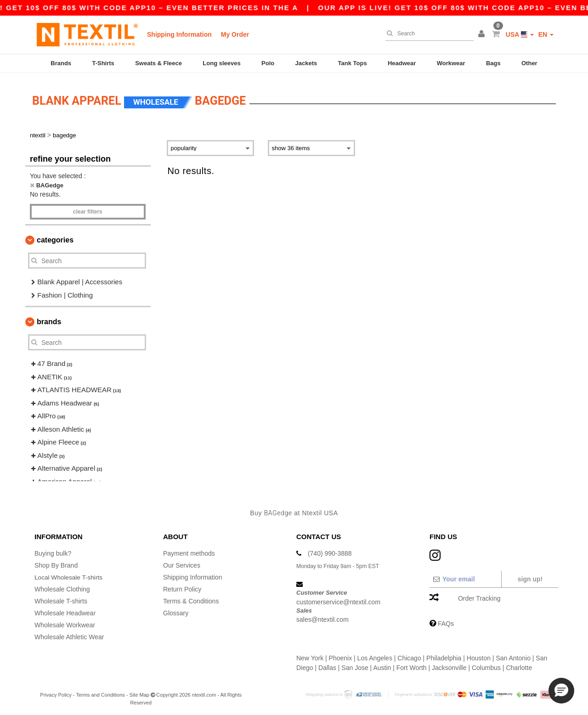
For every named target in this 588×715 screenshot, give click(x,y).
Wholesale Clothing (62, 586)
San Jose (355, 664)
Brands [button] (49, 318)
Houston (479, 655)
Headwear (402, 63)
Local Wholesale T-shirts (69, 574)
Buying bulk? (53, 550)
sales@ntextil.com (322, 616)
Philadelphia (444, 655)
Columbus (486, 664)
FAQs (446, 620)
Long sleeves (221, 63)
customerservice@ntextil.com (338, 598)
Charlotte (519, 664)
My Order (235, 34)
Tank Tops (353, 63)
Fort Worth (412, 664)
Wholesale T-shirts (61, 598)
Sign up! (530, 576)
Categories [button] (55, 237)
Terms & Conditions (191, 598)
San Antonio (513, 655)
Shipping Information (179, 34)
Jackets (306, 63)
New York (310, 655)
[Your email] (465, 576)
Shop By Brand (56, 562)
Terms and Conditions (100, 692)
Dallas (327, 664)
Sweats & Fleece (158, 63)
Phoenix (341, 655)
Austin (382, 664)
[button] (483, 34)
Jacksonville (449, 664)
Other (529, 63)
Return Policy (182, 586)
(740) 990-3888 (330, 550)
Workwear (451, 63)
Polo (268, 63)
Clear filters (88, 208)
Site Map (139, 692)
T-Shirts (103, 63)
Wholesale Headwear (65, 610)
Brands (61, 63)
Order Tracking (479, 595)
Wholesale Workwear (65, 622)
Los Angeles (375, 655)
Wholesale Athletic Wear (69, 634)
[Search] (427, 34)
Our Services (182, 562)
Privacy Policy (56, 692)
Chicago (409, 655)
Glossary (176, 610)
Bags (493, 63)
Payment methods (189, 550)
